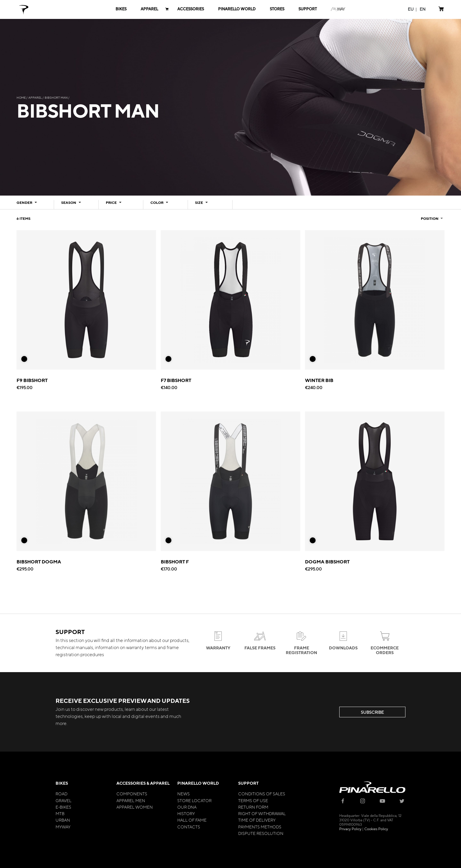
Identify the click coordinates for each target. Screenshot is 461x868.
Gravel (64, 800)
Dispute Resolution (261, 833)
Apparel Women (135, 807)
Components (132, 794)
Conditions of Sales (262, 794)
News (184, 794)
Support (248, 783)
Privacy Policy (350, 829)
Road (61, 794)
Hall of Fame (192, 820)
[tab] (32, 205)
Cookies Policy (376, 829)
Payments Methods (260, 827)
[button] (411, 9)
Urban (63, 820)
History (186, 813)
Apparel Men (131, 800)
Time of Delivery (257, 820)
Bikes (62, 783)
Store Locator (194, 800)
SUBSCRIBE (372, 712)
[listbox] (27, 360)
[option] (24, 359)
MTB (60, 813)
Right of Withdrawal (262, 813)
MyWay (63, 827)
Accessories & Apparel (143, 783)
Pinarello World (198, 783)
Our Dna (187, 807)
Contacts (189, 827)
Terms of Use (253, 800)
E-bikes (63, 807)
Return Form (253, 807)
